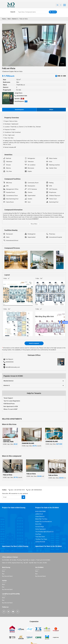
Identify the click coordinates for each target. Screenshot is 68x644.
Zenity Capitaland (40, 529)
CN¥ (64, 76)
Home (4, 19)
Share (51, 110)
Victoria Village (40, 527)
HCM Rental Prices (9, 404)
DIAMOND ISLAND (28, 443)
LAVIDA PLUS (39, 514)
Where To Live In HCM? (10, 409)
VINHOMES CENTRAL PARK (8, 441)
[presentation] (5, 46)
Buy (3, 574)
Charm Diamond (40, 516)
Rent (9, 19)
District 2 (15, 19)
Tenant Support (8, 398)
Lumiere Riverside (40, 542)
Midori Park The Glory (41, 519)
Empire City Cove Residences (44, 522)
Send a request (34, 343)
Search (53, 12)
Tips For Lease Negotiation (12, 401)
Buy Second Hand (7, 576)
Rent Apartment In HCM (11, 406)
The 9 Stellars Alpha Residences (44, 532)
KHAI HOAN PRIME (41, 511)
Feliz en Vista (8, 475)
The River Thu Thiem (41, 539)
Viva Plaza (38, 534)
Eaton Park (38, 524)
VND (59, 76)
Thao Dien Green (40, 537)
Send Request (19, 110)
